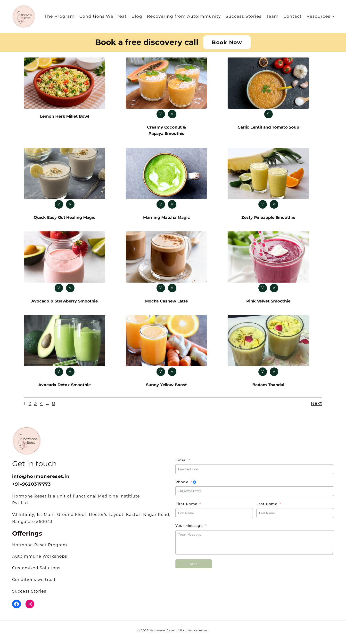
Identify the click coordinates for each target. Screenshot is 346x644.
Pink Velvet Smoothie (268, 303)
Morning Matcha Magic (166, 219)
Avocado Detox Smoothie (65, 388)
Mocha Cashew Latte (166, 303)
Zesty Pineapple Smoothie (268, 219)
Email (181, 464)
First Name (186, 507)
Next (317, 407)
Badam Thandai (268, 388)
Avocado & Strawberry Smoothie (64, 303)
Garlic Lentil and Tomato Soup (268, 127)
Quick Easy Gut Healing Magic (64, 219)
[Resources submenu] (333, 16)
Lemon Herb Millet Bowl (65, 116)
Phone (182, 486)
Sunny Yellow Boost (166, 388)
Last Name (267, 507)
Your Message (189, 529)
